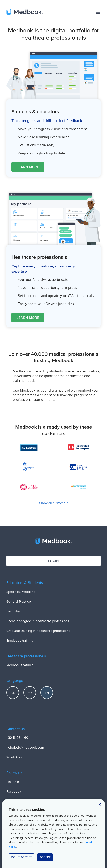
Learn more (28, 167)
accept (45, 857)
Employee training (20, 640)
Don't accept (21, 857)
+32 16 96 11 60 (17, 738)
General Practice (19, 601)
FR (30, 693)
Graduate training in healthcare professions (38, 631)
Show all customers (54, 503)
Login (53, 561)
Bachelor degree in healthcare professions (38, 621)
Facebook (14, 791)
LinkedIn (13, 782)
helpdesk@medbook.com (25, 747)
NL (13, 693)
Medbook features (20, 665)
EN (47, 693)
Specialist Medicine (21, 592)
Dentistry (13, 611)
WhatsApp (14, 757)
